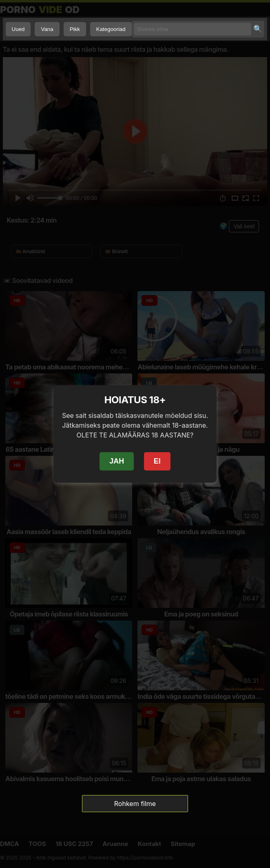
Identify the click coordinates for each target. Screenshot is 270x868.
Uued (18, 29)
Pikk (75, 29)
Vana (47, 29)
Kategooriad (111, 29)
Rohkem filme (135, 804)
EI (157, 461)
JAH (117, 461)
